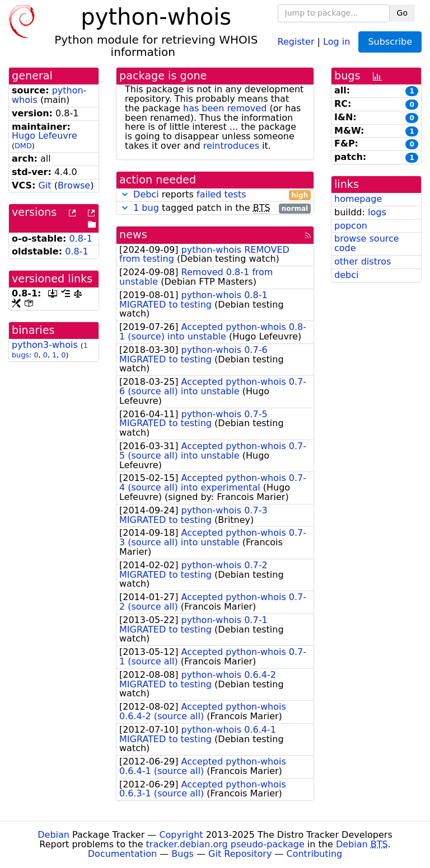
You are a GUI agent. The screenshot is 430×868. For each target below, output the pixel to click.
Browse (74, 185)
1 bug (146, 208)
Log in (336, 41)
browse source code (367, 243)
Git (45, 185)
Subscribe (390, 42)
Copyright (181, 835)
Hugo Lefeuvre (45, 136)
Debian (53, 835)
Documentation (122, 854)
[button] (125, 194)
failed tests (221, 194)
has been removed (225, 108)
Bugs (183, 854)
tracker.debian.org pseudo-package (225, 844)
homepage (358, 199)
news (133, 235)
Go (402, 13)
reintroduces (231, 146)
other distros (363, 261)
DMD (23, 146)
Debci (146, 194)
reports (215, 195)
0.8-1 (81, 239)
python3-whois (45, 345)
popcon (351, 226)
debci (346, 275)
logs (377, 212)
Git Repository (240, 854)
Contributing (315, 854)
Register (296, 41)
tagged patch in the (215, 208)
